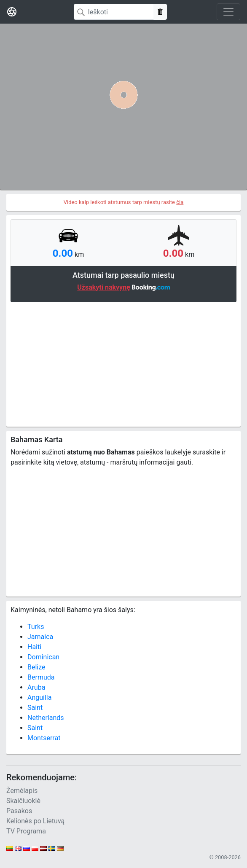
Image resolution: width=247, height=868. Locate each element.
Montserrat (44, 738)
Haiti (34, 647)
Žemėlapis (22, 791)
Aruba (36, 687)
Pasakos (19, 811)
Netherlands (46, 718)
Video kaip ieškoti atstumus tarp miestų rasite (124, 202)
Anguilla (39, 697)
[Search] (114, 12)
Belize (36, 667)
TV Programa (26, 831)
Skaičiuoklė (23, 801)
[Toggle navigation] (228, 12)
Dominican (43, 657)
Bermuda (41, 677)
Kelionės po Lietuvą (35, 821)
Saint (35, 708)
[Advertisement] (123, 363)
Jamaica (40, 637)
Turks (36, 627)
